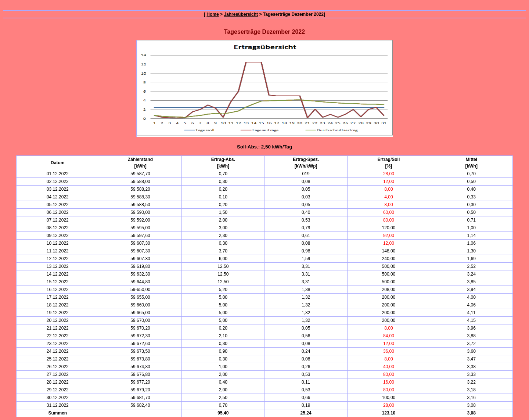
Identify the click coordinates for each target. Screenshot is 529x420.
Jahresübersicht (241, 14)
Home (213, 14)
